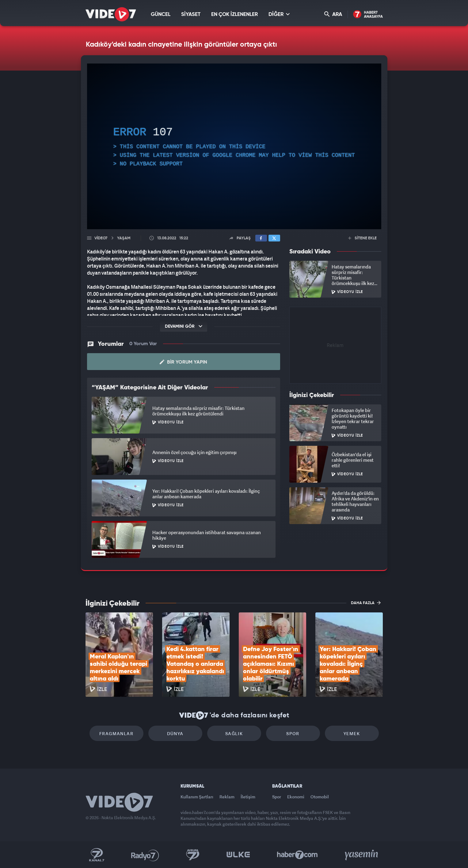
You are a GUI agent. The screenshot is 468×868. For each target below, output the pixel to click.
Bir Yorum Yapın (183, 362)
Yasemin (362, 855)
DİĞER (279, 14)
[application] (234, 146)
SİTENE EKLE (362, 238)
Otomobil (320, 797)
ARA (333, 14)
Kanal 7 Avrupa (193, 855)
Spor (293, 733)
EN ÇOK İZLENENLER (234, 15)
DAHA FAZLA (366, 603)
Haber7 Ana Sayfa (368, 15)
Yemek (352, 733)
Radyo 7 (145, 855)
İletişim (248, 797)
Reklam (227, 797)
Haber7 (297, 855)
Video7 (101, 238)
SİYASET (191, 15)
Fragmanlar (116, 733)
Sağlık (234, 733)
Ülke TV (238, 855)
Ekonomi (296, 797)
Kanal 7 (97, 855)
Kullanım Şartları (197, 797)
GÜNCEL (161, 15)
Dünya (175, 733)
